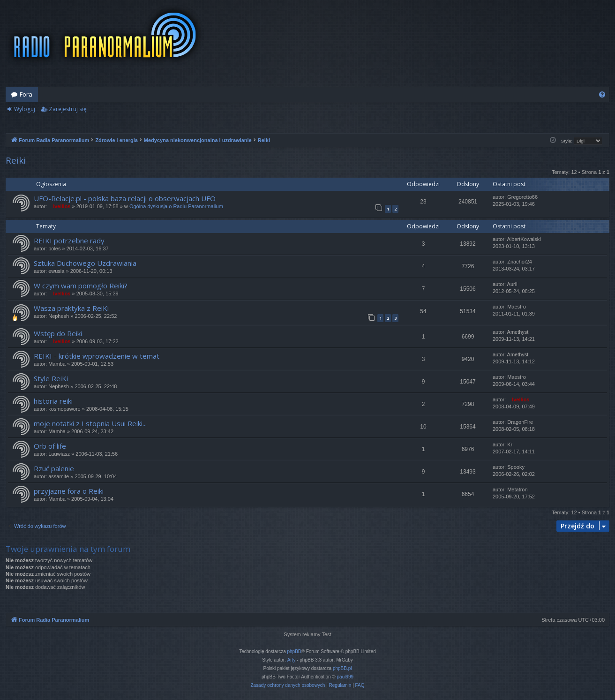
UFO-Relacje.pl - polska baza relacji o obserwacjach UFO (125, 198)
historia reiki (53, 401)
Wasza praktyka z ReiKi (71, 308)
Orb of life (50, 446)
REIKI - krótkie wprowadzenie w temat (97, 356)
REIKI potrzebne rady (69, 241)
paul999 (345, 677)
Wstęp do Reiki (58, 333)
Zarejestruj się (68, 109)
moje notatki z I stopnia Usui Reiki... (90, 423)
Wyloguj (25, 109)
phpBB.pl (342, 668)
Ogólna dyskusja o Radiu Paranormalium (176, 206)
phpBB (294, 651)
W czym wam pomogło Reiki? (81, 286)
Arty (292, 660)
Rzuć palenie (54, 468)
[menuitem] (602, 94)
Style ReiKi (51, 378)
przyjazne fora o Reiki (69, 491)
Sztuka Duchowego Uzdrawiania (85, 263)
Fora (26, 94)
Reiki (16, 160)
